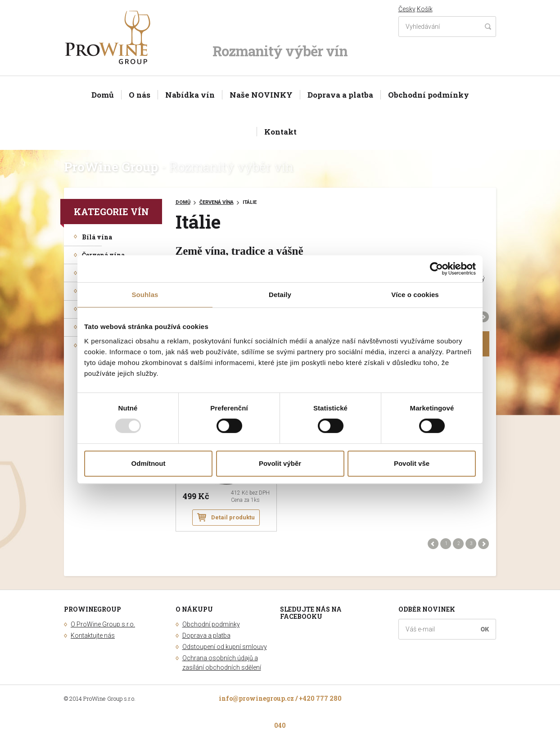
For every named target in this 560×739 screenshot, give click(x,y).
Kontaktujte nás (93, 635)
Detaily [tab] (280, 295)
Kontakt (280, 132)
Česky (407, 9)
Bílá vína (97, 237)
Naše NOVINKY (261, 95)
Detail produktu (233, 517)
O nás (140, 95)
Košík (425, 9)
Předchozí (433, 544)
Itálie (250, 202)
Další (484, 317)
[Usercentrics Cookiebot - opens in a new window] (436, 269)
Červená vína (103, 255)
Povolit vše (412, 463)
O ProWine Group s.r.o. (103, 624)
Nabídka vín (190, 95)
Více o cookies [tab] (415, 295)
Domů (103, 95)
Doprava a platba (340, 95)
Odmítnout (149, 463)
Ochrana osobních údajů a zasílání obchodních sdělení (222, 663)
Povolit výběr (280, 463)
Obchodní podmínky (429, 95)
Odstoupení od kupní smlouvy (225, 647)
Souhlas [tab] (145, 295)
